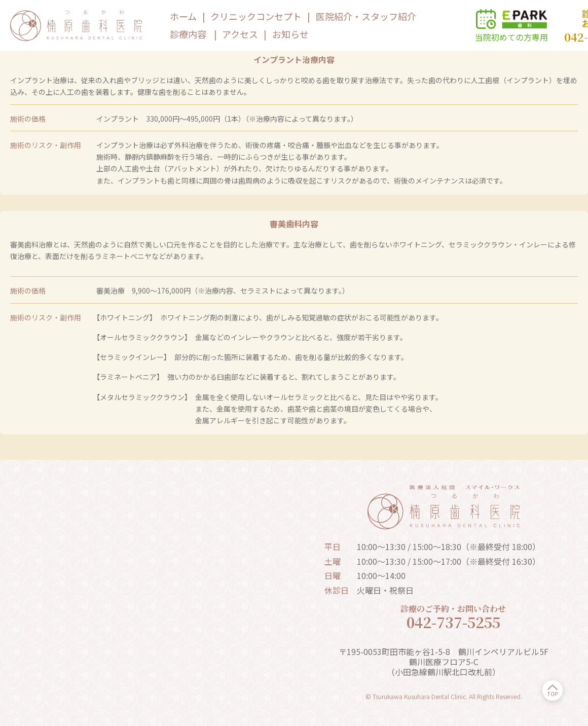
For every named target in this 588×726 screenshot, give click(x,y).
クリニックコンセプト (256, 16)
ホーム (183, 16)
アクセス (240, 34)
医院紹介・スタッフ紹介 (366, 16)
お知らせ (290, 34)
